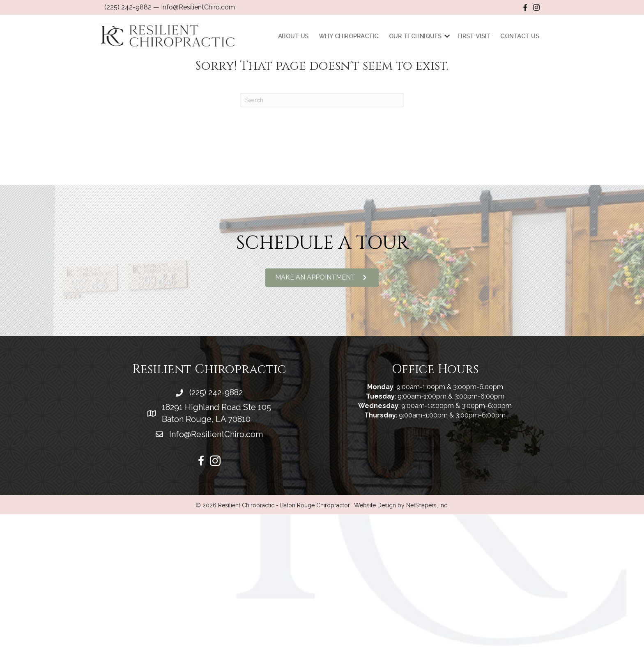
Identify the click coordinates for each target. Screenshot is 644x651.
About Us (297, 36)
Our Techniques (419, 36)
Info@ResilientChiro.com (198, 7)
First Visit (478, 36)
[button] (322, 278)
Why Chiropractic (352, 36)
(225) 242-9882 (128, 7)
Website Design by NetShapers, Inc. (401, 505)
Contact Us (523, 36)
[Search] (322, 100)
